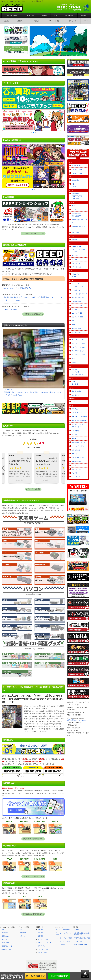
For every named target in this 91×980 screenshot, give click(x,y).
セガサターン (76, 263)
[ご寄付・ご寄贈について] (16, 54)
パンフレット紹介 (43, 949)
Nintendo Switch (77, 329)
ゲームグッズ (76, 477)
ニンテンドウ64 (77, 305)
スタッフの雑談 (42, 952)
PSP (73, 359)
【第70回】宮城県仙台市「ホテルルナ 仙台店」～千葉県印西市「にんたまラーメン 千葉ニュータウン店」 (32, 299)
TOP (3, 930)
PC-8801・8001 (77, 169)
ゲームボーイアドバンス (79, 294)
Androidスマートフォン (79, 442)
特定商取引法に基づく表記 (82, 938)
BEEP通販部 (35, 21)
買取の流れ (31, 16)
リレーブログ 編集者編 (63, 930)
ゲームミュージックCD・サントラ (78, 426)
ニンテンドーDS (77, 313)
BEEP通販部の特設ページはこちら (33, 233)
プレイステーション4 (78, 351)
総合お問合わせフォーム (81, 945)
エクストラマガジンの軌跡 (64, 938)
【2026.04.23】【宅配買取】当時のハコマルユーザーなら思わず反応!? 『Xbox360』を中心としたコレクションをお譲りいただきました (33, 362)
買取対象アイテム (12, 16)
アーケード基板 (54, 21)
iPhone (74, 438)
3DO (73, 402)
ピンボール (73, 21)
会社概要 (84, 16)
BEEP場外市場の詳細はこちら (33, 314)
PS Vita (74, 362)
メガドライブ (76, 256)
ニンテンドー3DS (77, 317)
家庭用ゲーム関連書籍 (79, 420)
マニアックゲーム (77, 409)
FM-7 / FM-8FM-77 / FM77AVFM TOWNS (77, 196)
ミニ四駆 (74, 454)
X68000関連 (75, 180)
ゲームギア (75, 259)
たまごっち (75, 395)
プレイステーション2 (78, 343)
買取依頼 (44, 16)
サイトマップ (78, 941)
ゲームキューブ (77, 309)
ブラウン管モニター (78, 458)
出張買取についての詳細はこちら (33, 876)
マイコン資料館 (61, 945)
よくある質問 (69, 16)
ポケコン (74, 209)
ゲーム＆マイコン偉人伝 (63, 941)
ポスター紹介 (42, 946)
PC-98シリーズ (76, 166)
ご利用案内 (23, 933)
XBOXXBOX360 (75, 383)
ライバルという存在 (9, 309)
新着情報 (41, 929)
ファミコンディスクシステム (77, 285)
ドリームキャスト (77, 267)
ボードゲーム (76, 465)
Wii (73, 321)
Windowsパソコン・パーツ (79, 227)
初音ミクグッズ (77, 469)
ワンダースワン (77, 391)
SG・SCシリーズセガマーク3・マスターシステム (79, 249)
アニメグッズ (76, 473)
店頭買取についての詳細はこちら (33, 914)
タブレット (75, 435)
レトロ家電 (75, 431)
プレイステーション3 (78, 347)
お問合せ (22, 936)
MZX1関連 (74, 185)
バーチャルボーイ (77, 302)
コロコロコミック (77, 450)
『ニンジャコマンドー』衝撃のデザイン (17, 288)
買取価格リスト (6, 936)
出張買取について (7, 949)
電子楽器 (74, 240)
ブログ (55, 16)
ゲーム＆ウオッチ (77, 332)
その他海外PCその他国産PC (76, 215)
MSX (73, 206)
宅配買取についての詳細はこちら (33, 839)
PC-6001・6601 (77, 173)
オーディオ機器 (77, 462)
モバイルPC (75, 233)
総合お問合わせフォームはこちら (78, 720)
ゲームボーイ (76, 290)
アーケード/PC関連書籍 (79, 417)
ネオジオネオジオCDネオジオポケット (77, 372)
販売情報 (41, 936)
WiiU (73, 325)
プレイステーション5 (78, 355)
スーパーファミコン (78, 298)
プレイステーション (78, 339)
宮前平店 (20, 21)
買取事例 (41, 933)
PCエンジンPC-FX (75, 275)
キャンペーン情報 (43, 939)
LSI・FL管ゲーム (77, 413)
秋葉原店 (7, 21)
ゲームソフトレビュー (44, 943)
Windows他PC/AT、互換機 (79, 221)
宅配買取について (7, 946)
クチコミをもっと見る (33, 489)
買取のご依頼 (5, 943)
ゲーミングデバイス (78, 446)
